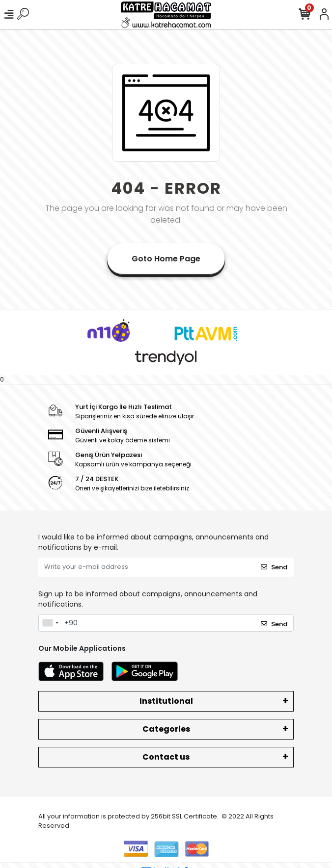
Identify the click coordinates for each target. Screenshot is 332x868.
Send (274, 567)
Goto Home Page (166, 259)
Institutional (166, 701)
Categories (166, 729)
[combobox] (50, 623)
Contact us (166, 757)
